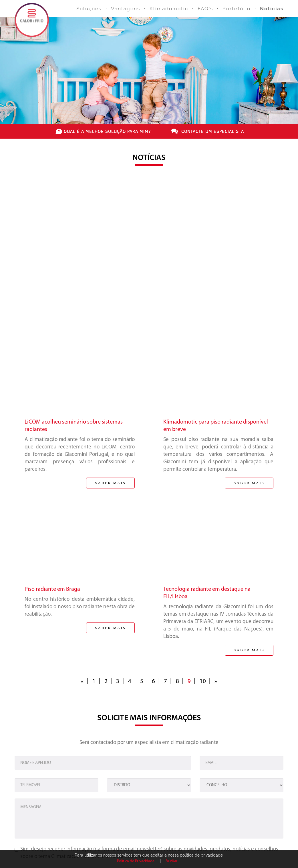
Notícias (272, 9)
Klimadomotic (169, 9)
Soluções (89, 9)
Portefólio (237, 9)
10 (203, 682)
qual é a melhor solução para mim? (107, 131)
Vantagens (126, 9)
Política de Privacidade (136, 861)
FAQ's (205, 9)
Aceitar (172, 861)
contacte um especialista (213, 131)
